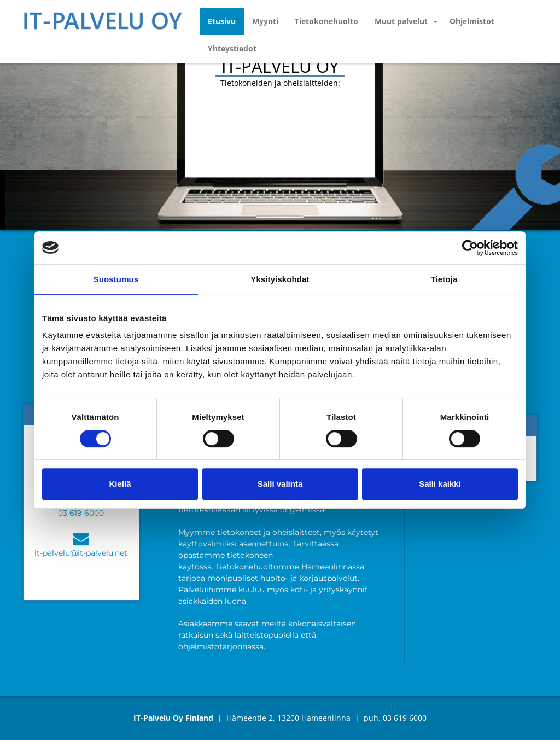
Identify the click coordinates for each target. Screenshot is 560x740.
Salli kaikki (440, 484)
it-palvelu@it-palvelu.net (81, 553)
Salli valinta (280, 484)
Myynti (265, 21)
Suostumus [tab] (116, 279)
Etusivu (222, 21)
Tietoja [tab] (444, 279)
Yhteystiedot (232, 48)
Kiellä (120, 484)
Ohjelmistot (472, 21)
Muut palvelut (401, 21)
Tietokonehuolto (326, 21)
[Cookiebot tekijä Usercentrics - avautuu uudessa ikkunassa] (470, 248)
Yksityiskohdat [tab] (280, 279)
